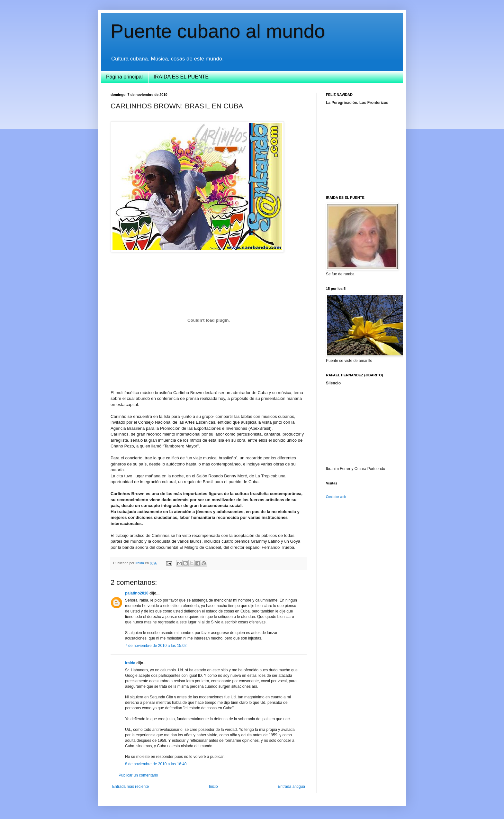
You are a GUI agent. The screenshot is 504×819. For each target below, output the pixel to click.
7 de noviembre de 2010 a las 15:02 (156, 646)
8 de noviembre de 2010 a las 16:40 (156, 764)
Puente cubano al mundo (218, 31)
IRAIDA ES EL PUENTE (181, 77)
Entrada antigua (291, 787)
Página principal (124, 77)
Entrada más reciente (130, 787)
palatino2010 (137, 593)
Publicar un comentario (138, 775)
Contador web (336, 497)
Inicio (213, 787)
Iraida (130, 663)
